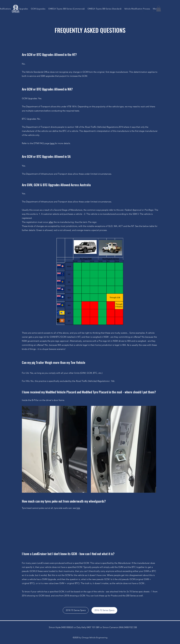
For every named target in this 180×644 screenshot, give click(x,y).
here (52, 143)
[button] (159, 9)
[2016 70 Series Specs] (104, 610)
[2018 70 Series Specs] (76, 610)
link (78, 508)
